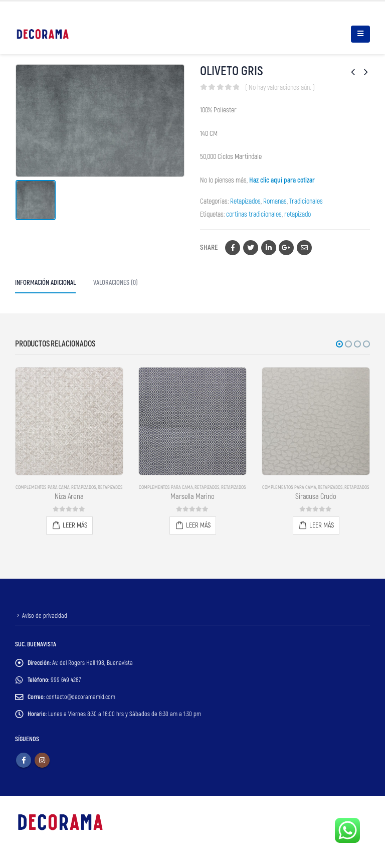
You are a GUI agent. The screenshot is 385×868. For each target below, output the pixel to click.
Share (209, 247)
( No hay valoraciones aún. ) (280, 88)
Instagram (42, 760)
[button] (339, 344)
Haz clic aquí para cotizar (282, 180)
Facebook (233, 248)
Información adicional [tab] (45, 283)
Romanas (275, 201)
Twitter (251, 248)
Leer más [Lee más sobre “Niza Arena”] (75, 525)
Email (304, 248)
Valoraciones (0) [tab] (116, 283)
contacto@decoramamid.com (81, 697)
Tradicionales (306, 201)
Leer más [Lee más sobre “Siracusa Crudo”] (322, 525)
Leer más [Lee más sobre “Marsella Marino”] (198, 525)
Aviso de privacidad (45, 616)
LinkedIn (269, 248)
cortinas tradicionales (254, 214)
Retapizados (245, 201)
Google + (286, 248)
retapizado (298, 214)
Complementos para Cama (43, 487)
